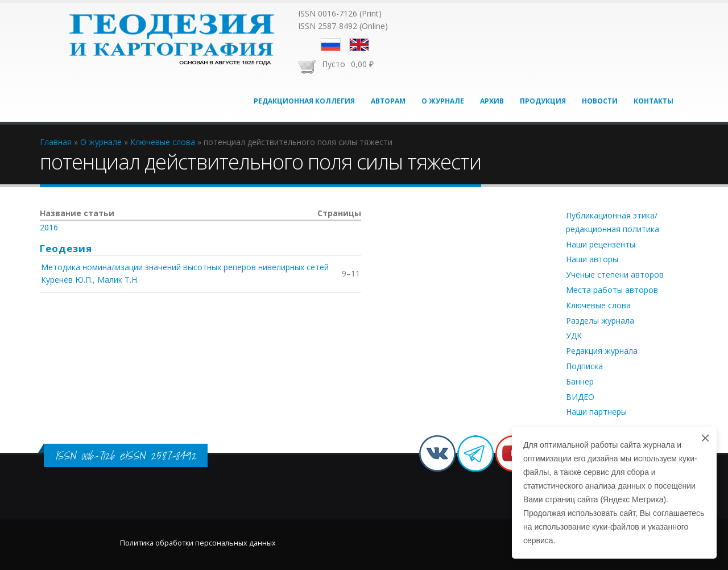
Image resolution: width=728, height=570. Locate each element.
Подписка (584, 366)
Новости (600, 101)
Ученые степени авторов (615, 274)
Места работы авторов (612, 290)
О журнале (443, 101)
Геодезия (66, 248)
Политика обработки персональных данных (198, 543)
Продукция (543, 101)
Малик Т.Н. (118, 280)
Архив (492, 101)
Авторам (388, 101)
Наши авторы (592, 259)
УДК (574, 335)
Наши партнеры (596, 412)
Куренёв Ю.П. (67, 280)
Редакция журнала (602, 351)
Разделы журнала (600, 321)
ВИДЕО (580, 397)
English (359, 45)
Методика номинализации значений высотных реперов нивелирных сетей (185, 267)
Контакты (653, 101)
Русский (331, 45)
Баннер (580, 381)
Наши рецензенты (601, 244)
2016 (49, 227)
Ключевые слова (598, 305)
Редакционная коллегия (304, 101)
